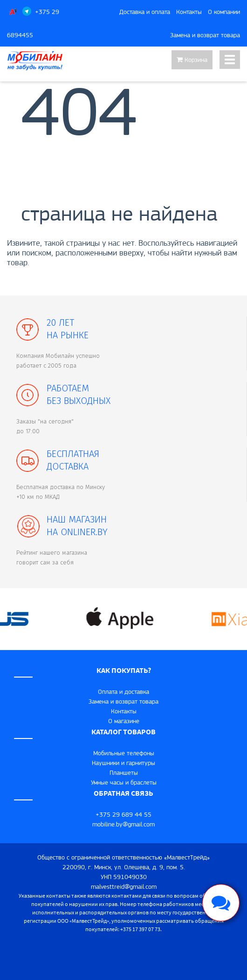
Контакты (189, 12)
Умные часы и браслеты (124, 782)
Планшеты (124, 772)
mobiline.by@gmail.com (123, 824)
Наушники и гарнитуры (123, 763)
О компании (224, 12)
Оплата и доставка (123, 691)
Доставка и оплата (145, 12)
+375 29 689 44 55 (123, 814)
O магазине (124, 721)
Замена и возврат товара (205, 35)
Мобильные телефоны (124, 753)
